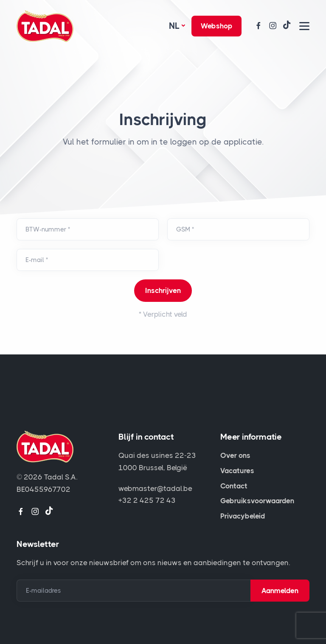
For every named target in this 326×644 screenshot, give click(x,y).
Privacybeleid (243, 516)
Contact (234, 486)
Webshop (216, 26)
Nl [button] (174, 26)
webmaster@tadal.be (155, 488)
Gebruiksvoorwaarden (257, 501)
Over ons (235, 455)
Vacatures (237, 471)
